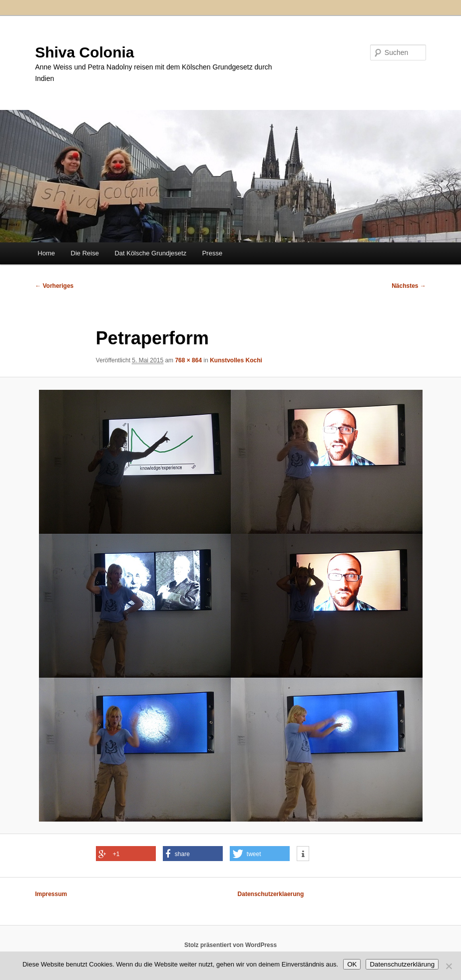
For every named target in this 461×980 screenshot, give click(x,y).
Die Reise (85, 253)
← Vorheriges (54, 286)
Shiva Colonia (84, 52)
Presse (212, 253)
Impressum (51, 894)
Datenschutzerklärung (402, 964)
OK (352, 964)
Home (46, 253)
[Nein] (449, 966)
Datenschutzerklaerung (271, 894)
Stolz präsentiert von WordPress (230, 945)
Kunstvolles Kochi (236, 360)
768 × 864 (188, 360)
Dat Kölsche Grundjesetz (150, 253)
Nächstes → (409, 286)
